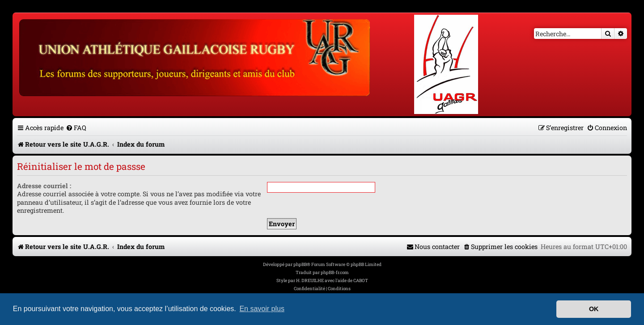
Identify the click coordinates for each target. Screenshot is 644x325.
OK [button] (594, 309)
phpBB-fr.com (335, 272)
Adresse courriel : (44, 186)
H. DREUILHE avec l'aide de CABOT (332, 281)
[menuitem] (76, 128)
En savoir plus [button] (262, 309)
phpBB (300, 264)
